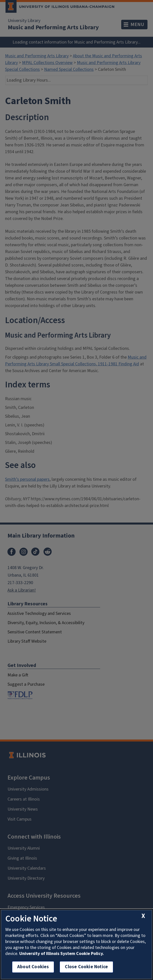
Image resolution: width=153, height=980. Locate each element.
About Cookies (33, 967)
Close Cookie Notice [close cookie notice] (86, 967)
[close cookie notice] (143, 916)
